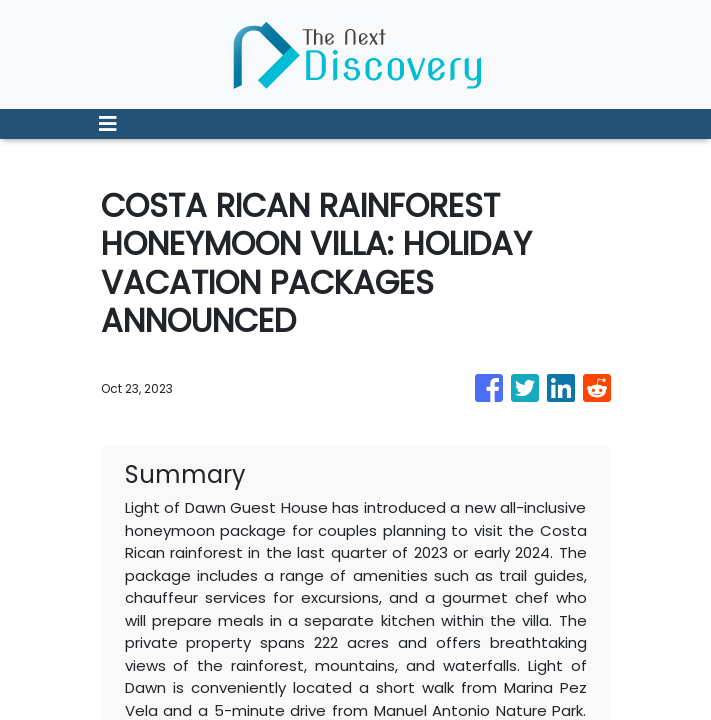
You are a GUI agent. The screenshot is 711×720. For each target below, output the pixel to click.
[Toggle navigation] (108, 124)
